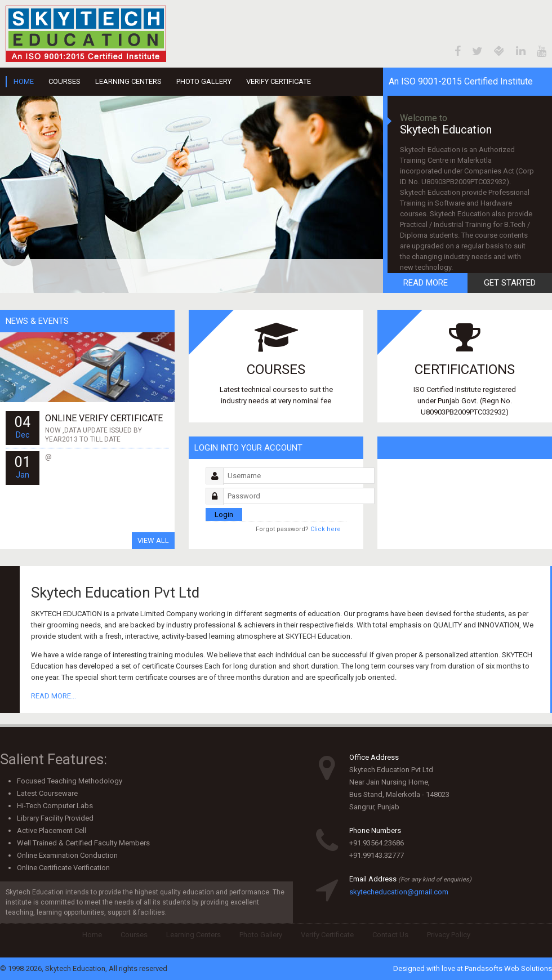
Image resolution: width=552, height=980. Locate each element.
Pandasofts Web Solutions (508, 968)
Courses (64, 81)
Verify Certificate (279, 81)
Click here (298, 529)
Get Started (510, 283)
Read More (426, 283)
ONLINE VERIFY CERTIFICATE (104, 418)
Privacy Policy (449, 935)
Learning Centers (128, 81)
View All (153, 540)
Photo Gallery (204, 81)
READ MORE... (54, 696)
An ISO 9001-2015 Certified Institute (461, 81)
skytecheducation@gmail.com (399, 892)
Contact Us (390, 935)
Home (24, 81)
